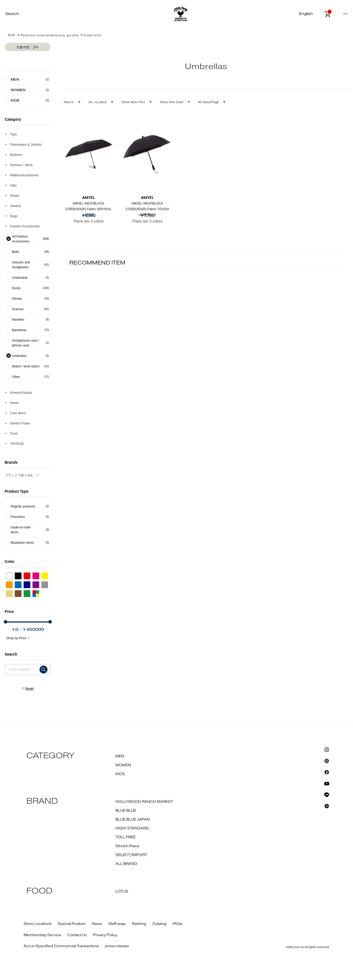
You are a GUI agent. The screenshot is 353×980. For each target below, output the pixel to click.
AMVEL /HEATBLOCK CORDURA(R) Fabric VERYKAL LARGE (88, 209)
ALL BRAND (126, 864)
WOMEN (123, 765)
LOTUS (122, 892)
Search (12, 14)
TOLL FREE (125, 837)
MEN (120, 756)
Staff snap (117, 924)
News (97, 924)
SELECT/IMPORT (131, 855)
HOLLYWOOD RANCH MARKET (144, 802)
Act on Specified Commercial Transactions (61, 946)
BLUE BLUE (126, 811)
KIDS (120, 774)
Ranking (139, 924)
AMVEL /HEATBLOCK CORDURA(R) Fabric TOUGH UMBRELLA (147, 209)
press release (117, 946)
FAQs (177, 924)
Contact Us (77, 935)
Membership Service (42, 935)
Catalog (159, 924)
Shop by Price (17, 638)
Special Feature (72, 924)
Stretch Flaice (128, 846)
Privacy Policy (105, 935)
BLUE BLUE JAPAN (133, 820)
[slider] (6, 622)
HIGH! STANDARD (132, 828)
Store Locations (38, 924)
